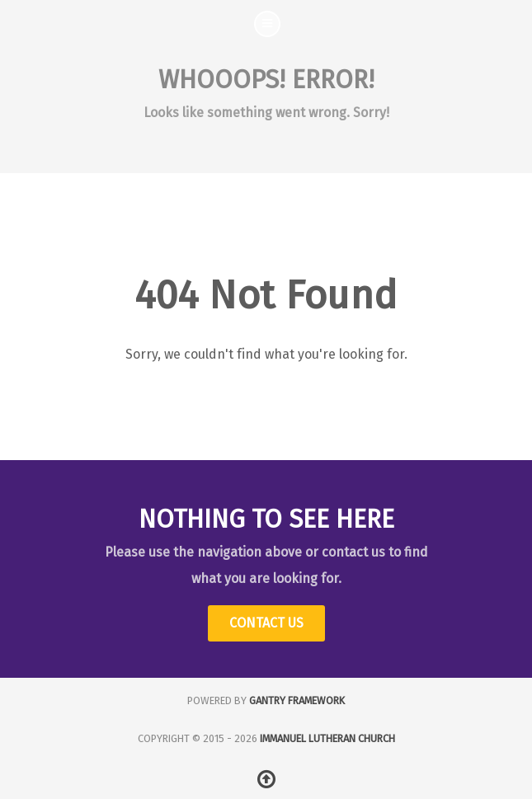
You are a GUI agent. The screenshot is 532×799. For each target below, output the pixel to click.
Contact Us (266, 623)
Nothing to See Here (266, 519)
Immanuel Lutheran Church (327, 738)
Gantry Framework (297, 700)
